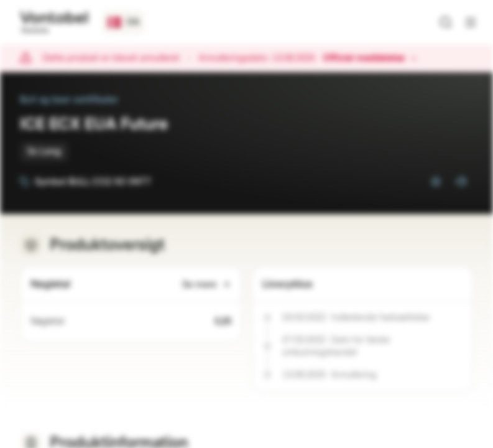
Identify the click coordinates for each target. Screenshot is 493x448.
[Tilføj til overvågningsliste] (436, 182)
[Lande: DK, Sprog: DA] (124, 22)
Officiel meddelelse (370, 58)
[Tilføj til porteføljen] (461, 182)
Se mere (207, 285)
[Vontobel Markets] (54, 22)
